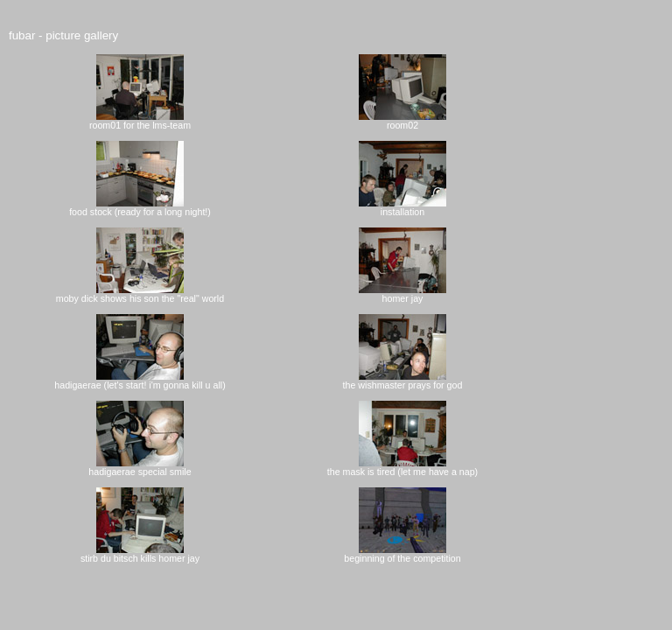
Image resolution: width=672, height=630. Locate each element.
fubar (22, 35)
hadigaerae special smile (140, 467)
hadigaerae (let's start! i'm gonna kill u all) (140, 381)
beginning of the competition (402, 554)
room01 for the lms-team (140, 121)
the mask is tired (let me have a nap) (402, 467)
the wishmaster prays (395, 381)
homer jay (402, 294)
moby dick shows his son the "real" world (140, 294)
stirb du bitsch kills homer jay (140, 554)
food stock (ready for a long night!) (140, 207)
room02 (402, 121)
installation (402, 207)
